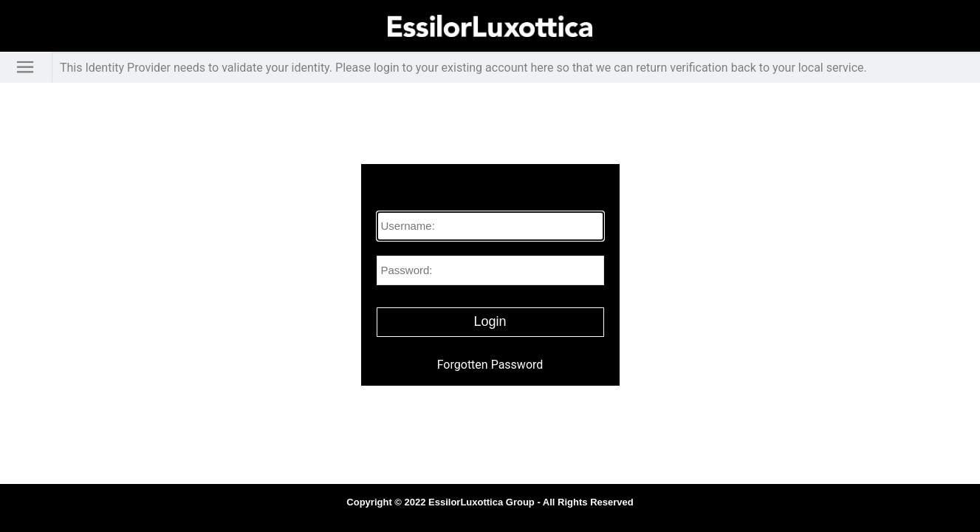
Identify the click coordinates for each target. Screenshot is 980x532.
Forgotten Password (490, 365)
